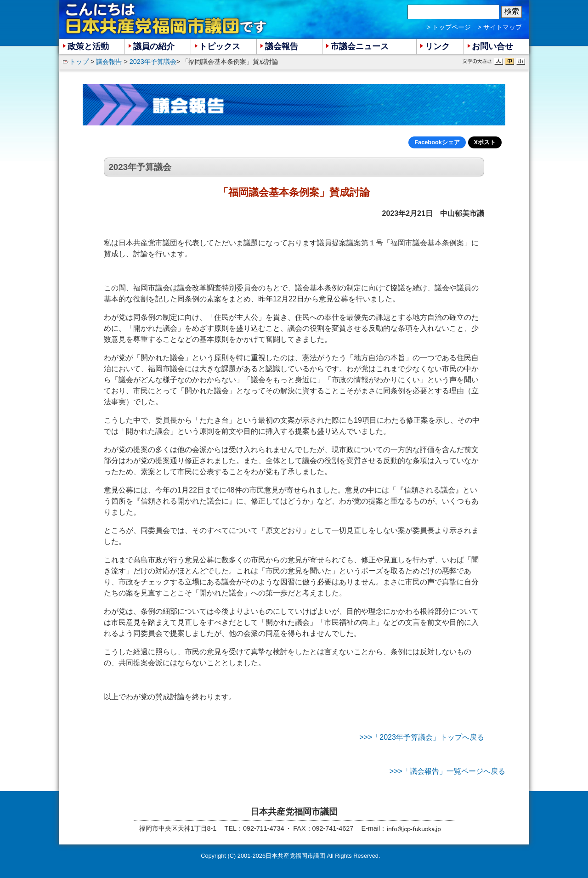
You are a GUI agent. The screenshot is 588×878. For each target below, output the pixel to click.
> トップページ (449, 27)
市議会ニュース (360, 46)
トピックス (220, 46)
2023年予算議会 (153, 62)
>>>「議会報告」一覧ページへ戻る (447, 771)
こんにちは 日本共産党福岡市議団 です (167, 19)
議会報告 (109, 62)
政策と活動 (88, 46)
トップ (79, 62)
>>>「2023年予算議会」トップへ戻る (422, 737)
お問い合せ (492, 46)
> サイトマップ (500, 27)
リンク (437, 46)
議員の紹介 (154, 46)
